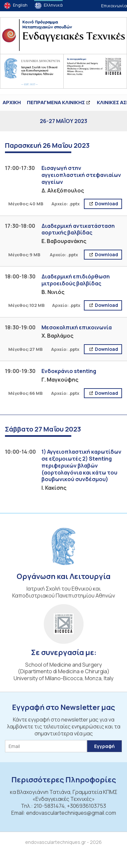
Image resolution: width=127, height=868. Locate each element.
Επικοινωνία (114, 6)
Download (106, 204)
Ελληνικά (53, 5)
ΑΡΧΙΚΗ (12, 102)
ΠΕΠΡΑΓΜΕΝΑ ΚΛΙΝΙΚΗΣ (56, 102)
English (20, 5)
